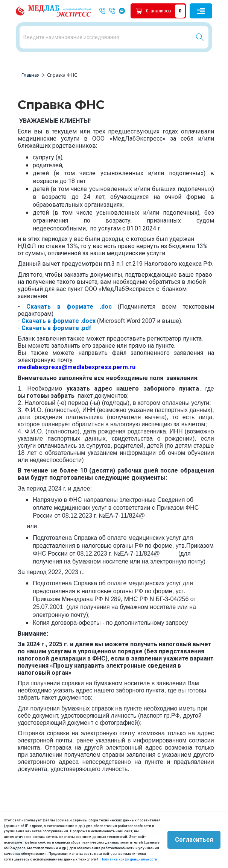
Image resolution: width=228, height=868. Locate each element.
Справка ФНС (62, 75)
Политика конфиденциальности (129, 859)
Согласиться (194, 840)
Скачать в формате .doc (69, 307)
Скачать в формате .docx (59, 321)
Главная (30, 75)
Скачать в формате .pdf (56, 328)
